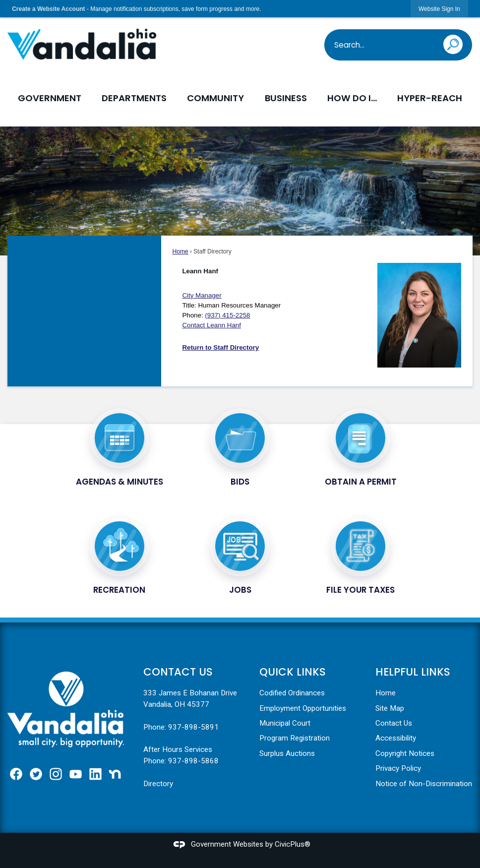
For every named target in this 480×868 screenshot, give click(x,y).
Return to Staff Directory (220, 347)
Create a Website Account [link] (48, 9)
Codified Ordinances (292, 693)
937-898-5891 (193, 727)
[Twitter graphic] (36, 774)
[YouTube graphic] (76, 774)
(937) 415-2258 (227, 315)
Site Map (390, 708)
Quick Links (293, 672)
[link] (439, 9)
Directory (158, 784)
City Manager (202, 295)
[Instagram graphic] (56, 774)
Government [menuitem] (50, 98)
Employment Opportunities (303, 708)
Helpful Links (413, 672)
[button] (457, 43)
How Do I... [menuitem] (352, 98)
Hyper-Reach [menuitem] (430, 98)
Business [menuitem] (286, 98)
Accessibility (396, 738)
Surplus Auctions (287, 753)
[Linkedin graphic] (95, 774)
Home (180, 251)
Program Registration (295, 738)
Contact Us (394, 723)
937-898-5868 (193, 761)
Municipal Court (285, 723)
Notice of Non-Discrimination (424, 784)
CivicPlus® (293, 844)
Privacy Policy (398, 768)
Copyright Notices (405, 753)
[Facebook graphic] (16, 774)
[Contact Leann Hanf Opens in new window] (211, 325)
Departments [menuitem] (134, 98)
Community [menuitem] (215, 98)
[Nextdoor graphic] (115, 774)
